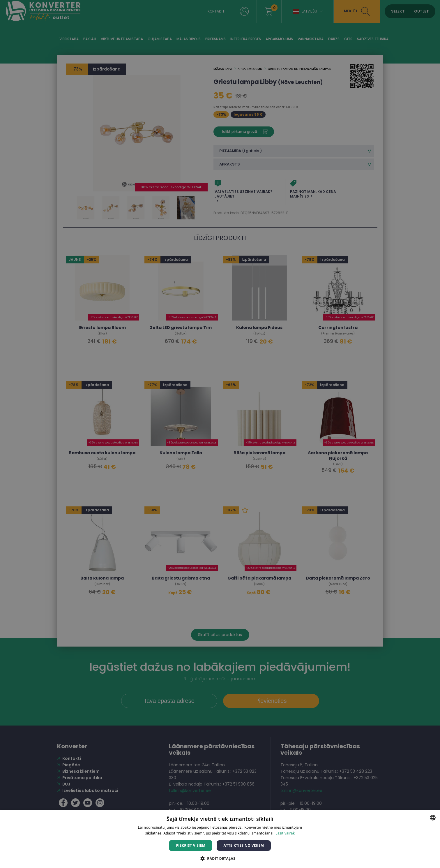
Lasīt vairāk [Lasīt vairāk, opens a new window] (285, 833)
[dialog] (220, 434)
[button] (220, 858)
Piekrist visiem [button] (191, 845)
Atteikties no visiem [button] (244, 845)
